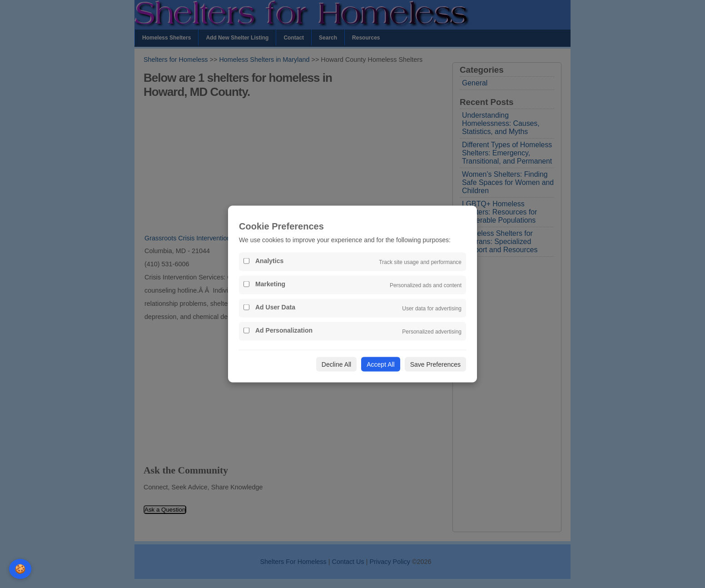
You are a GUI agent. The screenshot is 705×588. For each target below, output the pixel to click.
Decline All (336, 364)
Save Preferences (435, 364)
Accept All (380, 364)
